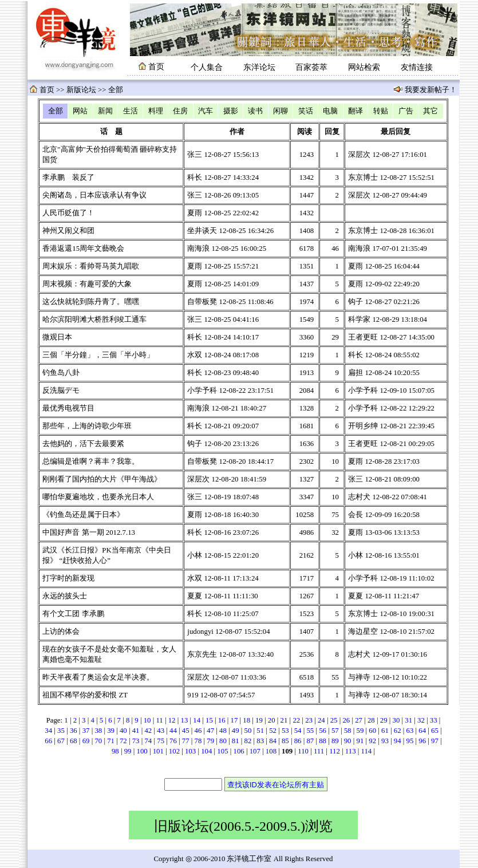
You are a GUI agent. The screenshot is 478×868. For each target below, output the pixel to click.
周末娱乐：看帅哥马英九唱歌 (91, 266)
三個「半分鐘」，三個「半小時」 (98, 355)
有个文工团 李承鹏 (73, 614)
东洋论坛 (259, 67)
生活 (131, 111)
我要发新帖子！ (430, 90)
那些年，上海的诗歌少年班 (87, 426)
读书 (255, 111)
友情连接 (417, 67)
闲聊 (281, 111)
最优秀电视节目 (68, 408)
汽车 (206, 111)
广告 (406, 111)
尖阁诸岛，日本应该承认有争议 (94, 195)
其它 (430, 111)
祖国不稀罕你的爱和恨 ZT (85, 695)
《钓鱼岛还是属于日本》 (83, 515)
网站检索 (364, 67)
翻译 (355, 111)
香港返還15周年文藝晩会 (83, 248)
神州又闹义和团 (68, 231)
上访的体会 (61, 632)
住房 (180, 111)
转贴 (381, 111)
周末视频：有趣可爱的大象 (87, 284)
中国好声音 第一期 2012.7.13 (89, 532)
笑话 (306, 111)
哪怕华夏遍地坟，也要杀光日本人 (98, 497)
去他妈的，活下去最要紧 (83, 444)
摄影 (231, 111)
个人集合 (207, 67)
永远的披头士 (65, 596)
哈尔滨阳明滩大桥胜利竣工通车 (94, 319)
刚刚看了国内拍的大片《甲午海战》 (102, 479)
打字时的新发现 (68, 578)
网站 (80, 111)
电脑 (330, 111)
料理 (156, 111)
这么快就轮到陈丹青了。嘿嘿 (91, 302)
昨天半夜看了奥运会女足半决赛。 (98, 677)
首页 (47, 90)
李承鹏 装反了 (68, 177)
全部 (56, 111)
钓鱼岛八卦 (61, 373)
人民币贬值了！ (68, 213)
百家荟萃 (311, 67)
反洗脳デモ (61, 390)
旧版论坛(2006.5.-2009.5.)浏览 (243, 826)
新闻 (105, 111)
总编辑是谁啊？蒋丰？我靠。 (91, 461)
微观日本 (57, 337)
